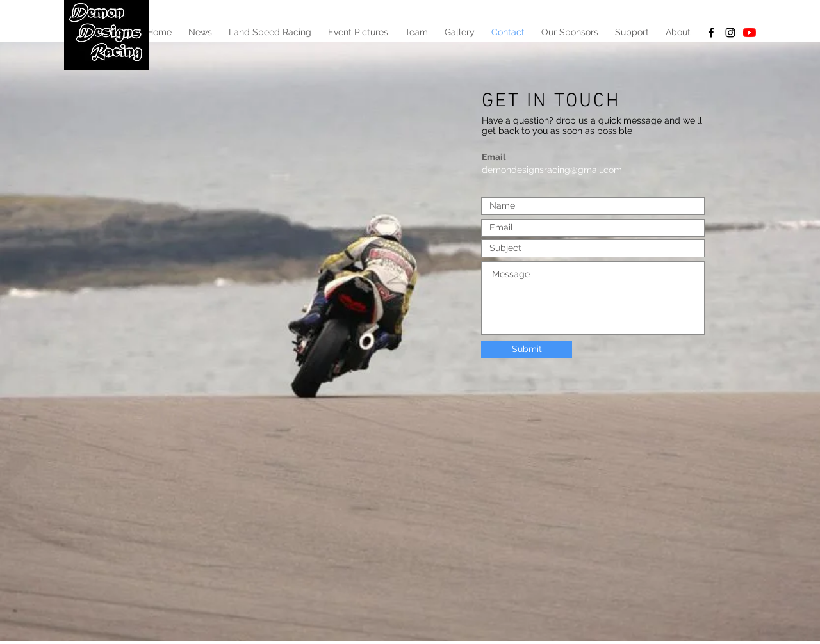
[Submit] (527, 350)
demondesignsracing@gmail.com (552, 170)
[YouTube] (750, 33)
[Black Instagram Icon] (730, 33)
